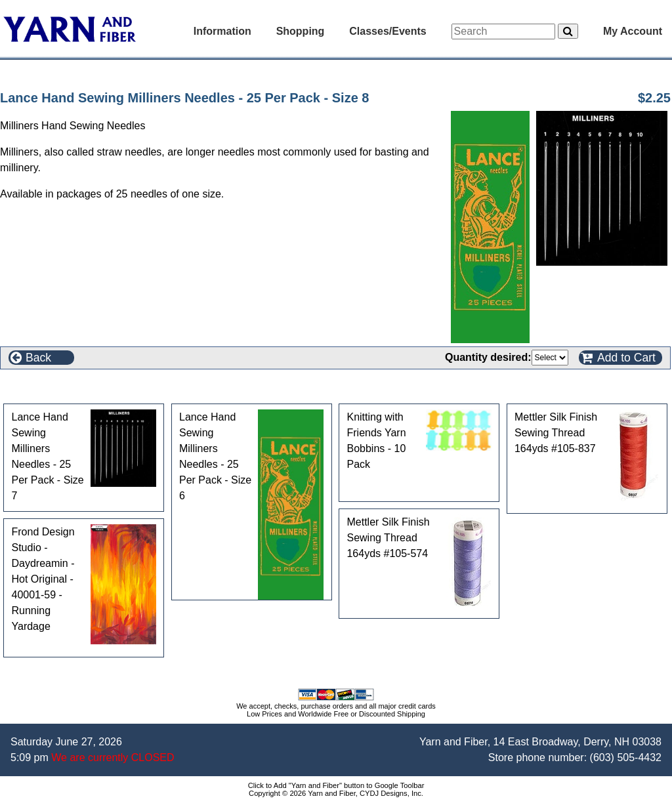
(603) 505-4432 (626, 757)
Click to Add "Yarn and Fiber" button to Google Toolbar (336, 785)
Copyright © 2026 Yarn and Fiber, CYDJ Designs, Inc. (336, 793)
